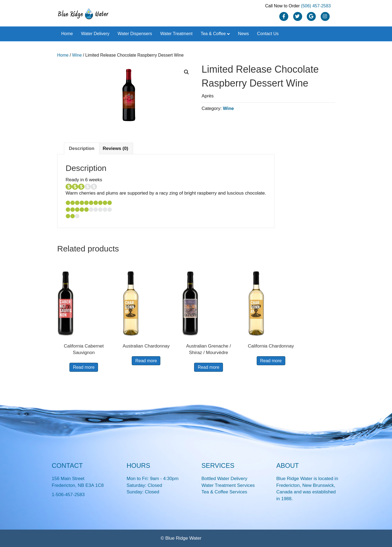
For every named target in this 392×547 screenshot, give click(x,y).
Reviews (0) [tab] (115, 148)
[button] (186, 72)
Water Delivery (95, 34)
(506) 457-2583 (316, 6)
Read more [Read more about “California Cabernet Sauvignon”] (84, 367)
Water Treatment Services (228, 485)
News (243, 34)
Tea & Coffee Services (224, 492)
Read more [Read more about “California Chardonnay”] (271, 361)
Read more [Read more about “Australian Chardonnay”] (146, 361)
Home (67, 34)
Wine (77, 55)
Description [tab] (82, 148)
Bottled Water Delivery (224, 479)
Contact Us (268, 34)
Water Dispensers (135, 34)
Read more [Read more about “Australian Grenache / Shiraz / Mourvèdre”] (208, 367)
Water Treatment (177, 34)
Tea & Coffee (213, 34)
